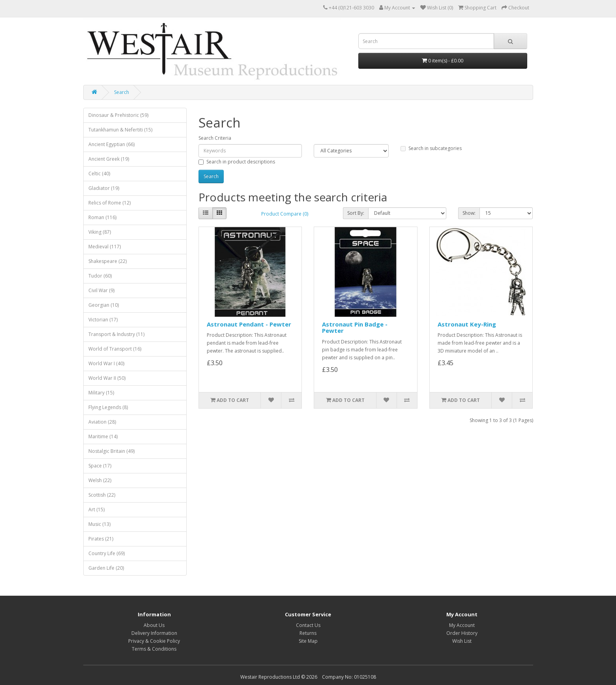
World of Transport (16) (115, 349)
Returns (308, 633)
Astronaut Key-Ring (467, 324)
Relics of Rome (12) (110, 203)
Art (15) (96, 510)
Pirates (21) (101, 539)
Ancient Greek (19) (109, 159)
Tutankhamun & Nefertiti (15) (120, 130)
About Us (154, 625)
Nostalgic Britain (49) (111, 451)
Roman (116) (102, 217)
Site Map (308, 641)
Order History (462, 633)
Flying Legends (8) (108, 407)
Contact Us (308, 625)
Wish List (462, 641)
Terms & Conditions (154, 649)
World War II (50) (107, 378)
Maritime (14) (103, 436)
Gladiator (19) (104, 188)
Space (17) (100, 466)
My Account (462, 625)
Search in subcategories (431, 148)
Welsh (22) (100, 480)
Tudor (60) (100, 276)
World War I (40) (106, 363)
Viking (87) (100, 232)
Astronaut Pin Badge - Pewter (355, 327)
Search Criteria (215, 138)
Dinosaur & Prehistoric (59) (118, 115)
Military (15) (101, 393)
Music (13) (99, 524)
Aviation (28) (102, 422)
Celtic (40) (99, 174)
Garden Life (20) (106, 568)
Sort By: (356, 213)
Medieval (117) (105, 247)
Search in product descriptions (237, 162)
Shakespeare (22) (108, 261)
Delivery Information (154, 633)
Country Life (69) (107, 553)
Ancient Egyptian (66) (111, 144)
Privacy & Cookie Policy (154, 641)
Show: (469, 213)
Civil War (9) (101, 290)
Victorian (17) (103, 320)
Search (122, 92)
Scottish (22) (102, 495)
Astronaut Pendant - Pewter (249, 324)
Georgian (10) (104, 305)
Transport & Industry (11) (116, 334)
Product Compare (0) (285, 214)
